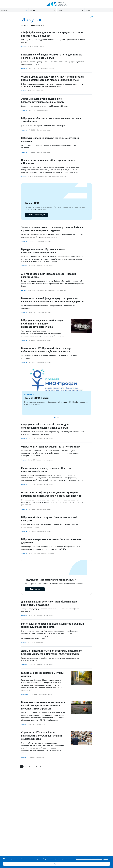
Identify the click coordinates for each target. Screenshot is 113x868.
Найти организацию (36, 215)
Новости (24, 69)
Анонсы (24, 47)
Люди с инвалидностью (45, 266)
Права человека (42, 110)
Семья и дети (40, 724)
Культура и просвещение (45, 69)
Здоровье (40, 91)
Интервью (25, 694)
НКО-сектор (40, 47)
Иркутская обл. (38, 26)
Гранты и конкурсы (43, 152)
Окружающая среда (44, 130)
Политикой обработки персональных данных (92, 859)
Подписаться (35, 589)
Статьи (24, 724)
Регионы (25, 26)
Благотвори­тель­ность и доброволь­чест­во (51, 177)
